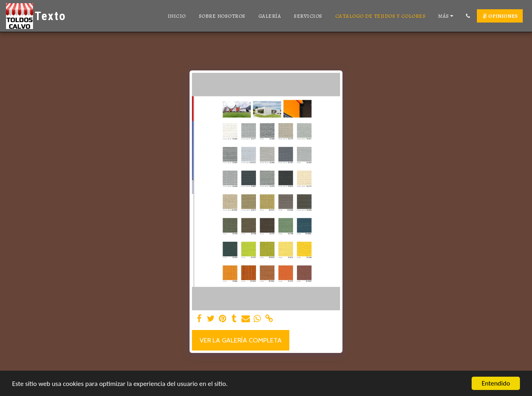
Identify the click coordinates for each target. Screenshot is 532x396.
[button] (468, 16)
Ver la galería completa (241, 340)
